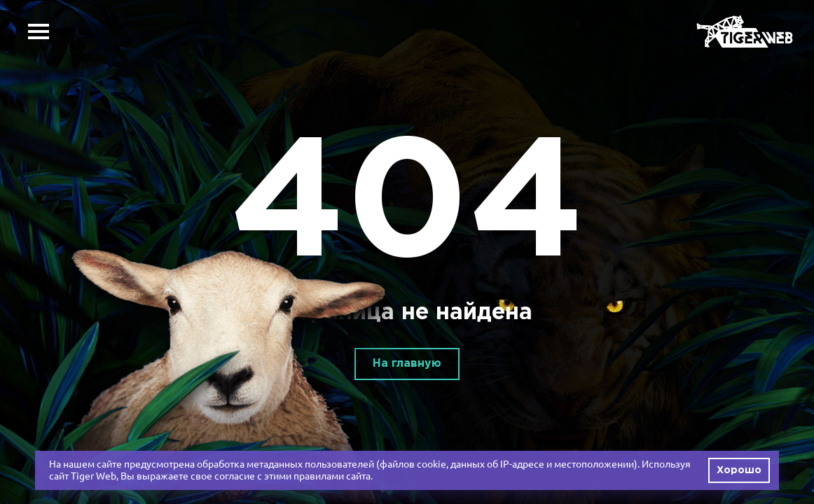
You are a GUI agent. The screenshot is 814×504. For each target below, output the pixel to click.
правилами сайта (332, 476)
